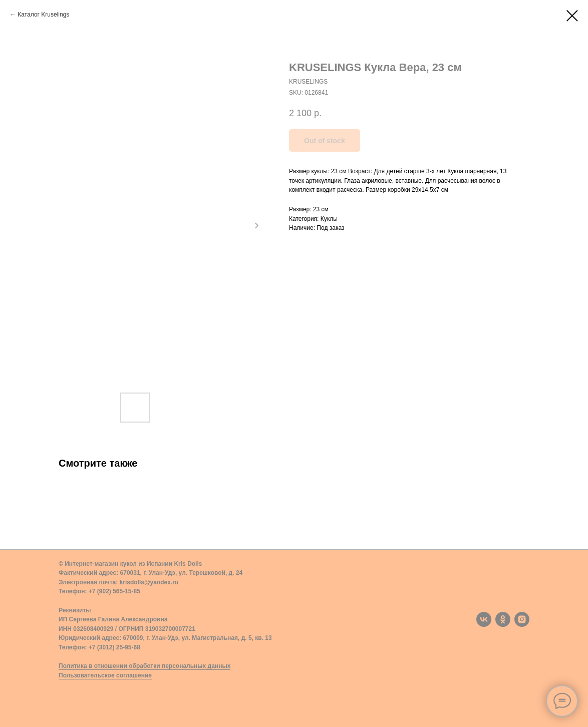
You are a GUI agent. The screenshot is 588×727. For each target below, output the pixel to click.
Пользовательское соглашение (105, 675)
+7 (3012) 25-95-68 (114, 647)
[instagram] (522, 619)
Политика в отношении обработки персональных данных (144, 666)
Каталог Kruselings (43, 15)
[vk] (484, 619)
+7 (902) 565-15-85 (114, 591)
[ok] (503, 619)
